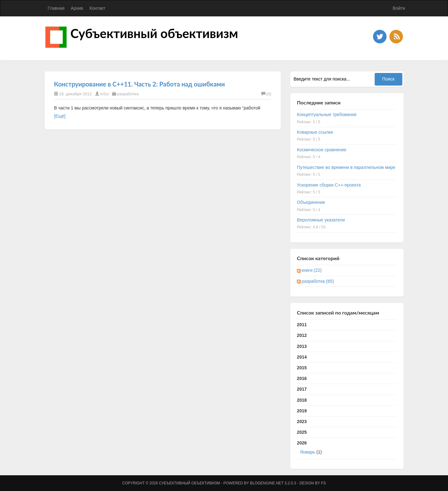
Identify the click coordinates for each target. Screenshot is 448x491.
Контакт (97, 8)
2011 (302, 325)
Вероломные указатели (321, 220)
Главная (56, 8)
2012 (302, 335)
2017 (302, 389)
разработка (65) (318, 281)
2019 (302, 411)
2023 (302, 421)
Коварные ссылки (315, 132)
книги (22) (312, 270)
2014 (302, 357)
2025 (302, 432)
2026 (347, 449)
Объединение (311, 202)
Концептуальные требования (327, 114)
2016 (302, 378)
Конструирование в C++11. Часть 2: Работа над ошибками (140, 84)
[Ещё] (60, 116)
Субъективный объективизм (154, 33)
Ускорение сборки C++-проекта (329, 185)
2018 (302, 400)
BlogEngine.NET (267, 483)
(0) (266, 94)
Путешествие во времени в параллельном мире (346, 167)
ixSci (104, 94)
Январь (308, 452)
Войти (399, 8)
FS (323, 483)
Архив (77, 8)
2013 (302, 346)
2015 (302, 368)
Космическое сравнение (322, 150)
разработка (128, 94)
